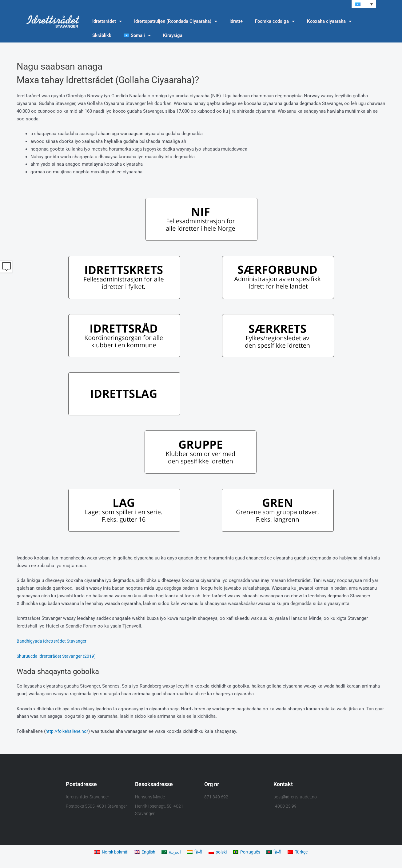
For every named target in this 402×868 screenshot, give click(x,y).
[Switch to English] (143, 852)
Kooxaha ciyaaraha (329, 22)
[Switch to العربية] (171, 852)
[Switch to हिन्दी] (195, 852)
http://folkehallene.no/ (68, 732)
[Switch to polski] (219, 852)
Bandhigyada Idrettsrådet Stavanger (53, 641)
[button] (364, 4)
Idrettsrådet (107, 22)
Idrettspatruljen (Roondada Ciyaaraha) (176, 22)
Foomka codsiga (275, 22)
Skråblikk (102, 36)
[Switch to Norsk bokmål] (107, 852)
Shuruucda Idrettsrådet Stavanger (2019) (58, 656)
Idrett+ (236, 22)
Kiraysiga (173, 36)
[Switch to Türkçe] (302, 852)
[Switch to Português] (249, 852)
